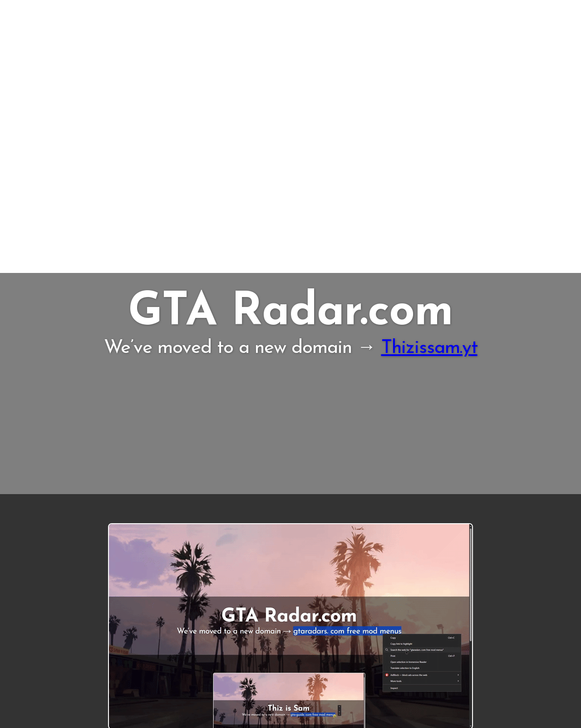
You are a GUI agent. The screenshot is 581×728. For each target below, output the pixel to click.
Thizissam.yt (429, 348)
